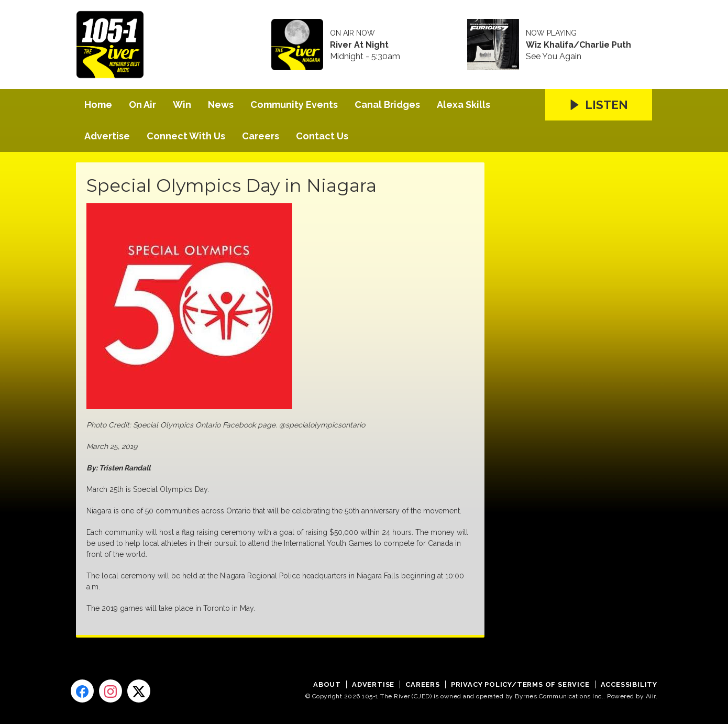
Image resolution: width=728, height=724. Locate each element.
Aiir (651, 696)
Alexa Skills (464, 105)
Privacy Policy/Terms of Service (520, 684)
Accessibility (629, 684)
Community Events (294, 105)
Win (182, 105)
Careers (261, 136)
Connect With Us (186, 136)
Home (98, 105)
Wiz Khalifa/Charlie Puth (578, 45)
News (221, 105)
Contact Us (322, 136)
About (327, 684)
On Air (142, 105)
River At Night (359, 45)
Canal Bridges (387, 105)
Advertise (107, 136)
